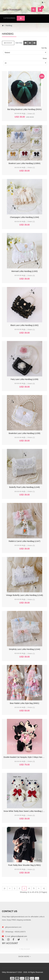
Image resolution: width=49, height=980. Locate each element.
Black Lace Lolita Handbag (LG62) (24, 325)
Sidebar (8, 43)
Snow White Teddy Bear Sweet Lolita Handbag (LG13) (26, 811)
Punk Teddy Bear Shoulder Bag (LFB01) (25, 865)
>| (44, 888)
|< (5, 888)
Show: (45, 58)
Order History (25, 953)
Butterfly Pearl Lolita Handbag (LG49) (24, 487)
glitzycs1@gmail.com (19, 936)
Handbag (9, 26)
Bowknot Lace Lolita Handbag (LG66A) (24, 163)
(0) (24, 114)
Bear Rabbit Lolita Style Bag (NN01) (24, 703)
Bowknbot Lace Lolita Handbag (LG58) (24, 433)
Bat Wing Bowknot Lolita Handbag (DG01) (24, 109)
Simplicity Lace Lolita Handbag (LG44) (24, 649)
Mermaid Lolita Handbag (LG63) (25, 271)
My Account (25, 949)
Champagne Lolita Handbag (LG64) (25, 217)
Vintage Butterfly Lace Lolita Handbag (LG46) (24, 595)
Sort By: (44, 48)
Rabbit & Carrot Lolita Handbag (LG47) (24, 541)
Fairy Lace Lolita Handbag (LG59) (24, 379)
